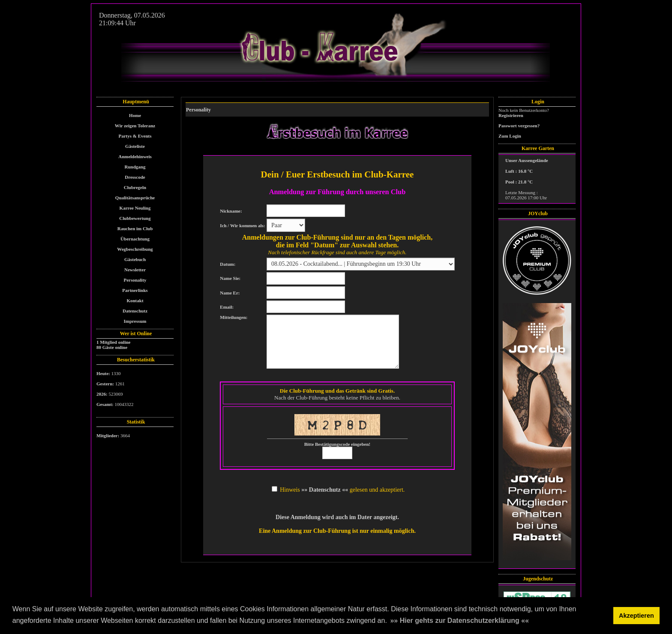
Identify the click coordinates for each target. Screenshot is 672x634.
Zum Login (510, 136)
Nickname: (231, 211)
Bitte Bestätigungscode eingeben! (337, 444)
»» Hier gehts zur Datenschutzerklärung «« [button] (459, 620)
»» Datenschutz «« (325, 490)
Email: (227, 307)
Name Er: (230, 293)
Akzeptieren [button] (636, 616)
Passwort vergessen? (519, 126)
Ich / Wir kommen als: (242, 225)
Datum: (228, 264)
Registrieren (511, 115)
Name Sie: (230, 278)
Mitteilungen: (234, 317)
